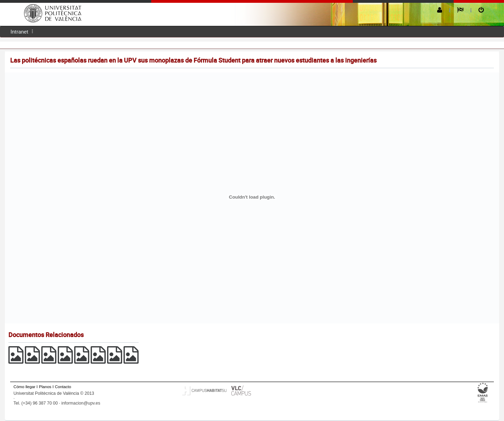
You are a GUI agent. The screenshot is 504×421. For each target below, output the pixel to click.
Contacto (63, 387)
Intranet (19, 31)
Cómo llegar (25, 387)
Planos (45, 387)
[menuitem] (19, 32)
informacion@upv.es (81, 403)
